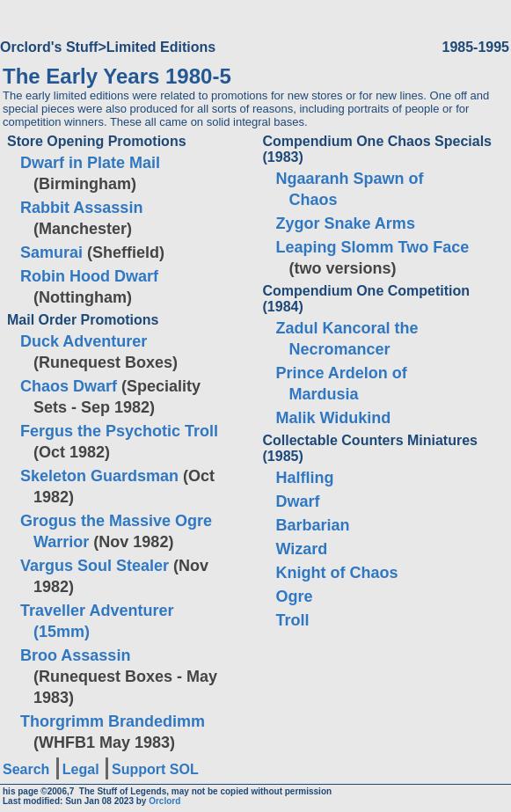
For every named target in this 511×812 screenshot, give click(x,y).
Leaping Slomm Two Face (373, 247)
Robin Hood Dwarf (89, 276)
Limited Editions (161, 47)
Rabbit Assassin (81, 208)
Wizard (302, 549)
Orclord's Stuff (49, 47)
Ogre (295, 596)
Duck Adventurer (84, 341)
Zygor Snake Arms (346, 223)
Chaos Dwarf (69, 386)
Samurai (51, 252)
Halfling (305, 478)
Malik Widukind (334, 418)
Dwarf (298, 501)
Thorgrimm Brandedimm (113, 721)
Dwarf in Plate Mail (90, 163)
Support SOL (155, 769)
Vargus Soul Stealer (95, 566)
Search (26, 769)
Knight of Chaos (337, 573)
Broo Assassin (75, 655)
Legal (81, 769)
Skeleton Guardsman (99, 476)
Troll (293, 620)
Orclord (164, 801)
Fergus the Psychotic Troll (119, 431)
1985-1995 (475, 47)
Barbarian (313, 525)
